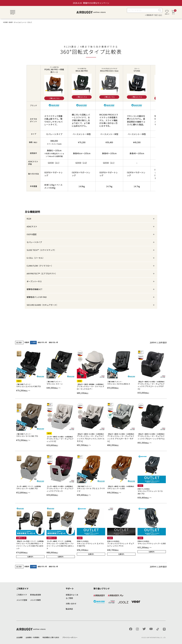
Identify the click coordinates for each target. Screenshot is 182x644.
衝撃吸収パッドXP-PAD (37, 297)
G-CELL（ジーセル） (36, 258)
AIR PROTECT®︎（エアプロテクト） (42, 273)
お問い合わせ (71, 604)
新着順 (27, 342)
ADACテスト (32, 226)
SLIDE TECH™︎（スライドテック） (41, 250)
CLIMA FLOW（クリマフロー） (40, 266)
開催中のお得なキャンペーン (91, 3)
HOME (5, 22)
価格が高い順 (53, 342)
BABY (11, 22)
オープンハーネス (34, 281)
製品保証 (69, 609)
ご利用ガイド (22, 595)
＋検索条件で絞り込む (153, 15)
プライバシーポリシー (70, 637)
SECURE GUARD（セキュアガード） (42, 305)
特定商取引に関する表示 (51, 637)
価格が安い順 (42, 342)
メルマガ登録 (22, 600)
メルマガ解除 (36, 600)
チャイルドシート (20, 22)
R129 (29, 219)
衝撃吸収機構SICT (35, 289)
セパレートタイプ (34, 242)
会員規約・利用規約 (32, 637)
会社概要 (19, 637)
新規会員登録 (36, 595)
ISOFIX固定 (32, 234)
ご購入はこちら (54, 98)
